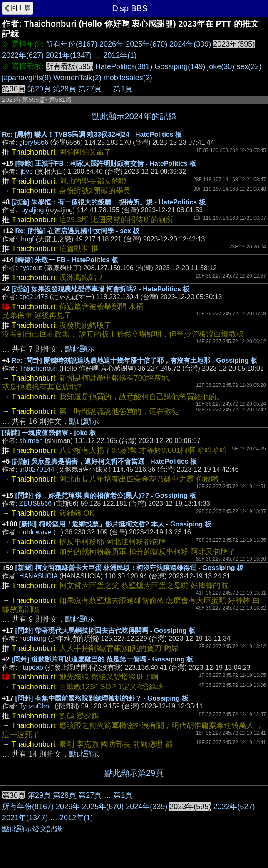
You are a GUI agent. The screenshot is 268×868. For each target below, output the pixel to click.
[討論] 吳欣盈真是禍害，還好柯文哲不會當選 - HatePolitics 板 (104, 461)
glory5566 (34, 142)
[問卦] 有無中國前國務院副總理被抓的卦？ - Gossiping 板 (102, 698)
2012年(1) (120, 55)
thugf (27, 239)
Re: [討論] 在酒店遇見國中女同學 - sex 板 (78, 231)
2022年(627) (23, 55)
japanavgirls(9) (27, 78)
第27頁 (90, 89)
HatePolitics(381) (124, 66)
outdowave (35, 532)
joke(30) (221, 66)
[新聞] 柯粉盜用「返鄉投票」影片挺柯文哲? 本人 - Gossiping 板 (115, 524)
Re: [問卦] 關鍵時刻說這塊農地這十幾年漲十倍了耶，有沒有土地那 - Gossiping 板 (134, 360)
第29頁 (39, 89)
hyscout (31, 268)
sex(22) (249, 66)
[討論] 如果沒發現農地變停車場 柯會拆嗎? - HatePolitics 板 (101, 289)
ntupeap (31, 668)
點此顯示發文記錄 (32, 829)
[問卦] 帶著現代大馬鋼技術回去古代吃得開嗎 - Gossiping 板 (105, 631)
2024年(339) (190, 44)
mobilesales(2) (128, 78)
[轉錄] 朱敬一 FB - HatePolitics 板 (67, 260)
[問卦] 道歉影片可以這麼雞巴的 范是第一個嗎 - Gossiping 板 (102, 659)
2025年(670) (146, 44)
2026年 (112, 44)
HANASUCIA (38, 576)
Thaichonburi (38, 368)
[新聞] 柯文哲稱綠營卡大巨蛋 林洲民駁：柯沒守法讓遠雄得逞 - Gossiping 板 (129, 568)
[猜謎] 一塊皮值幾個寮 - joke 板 (49, 433)
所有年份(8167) (72, 44)
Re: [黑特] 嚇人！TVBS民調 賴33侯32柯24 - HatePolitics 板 (92, 134)
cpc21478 (33, 297)
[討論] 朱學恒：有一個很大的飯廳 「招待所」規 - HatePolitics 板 (109, 202)
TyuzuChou (36, 706)
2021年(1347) (69, 55)
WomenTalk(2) (77, 78)
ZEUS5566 (35, 503)
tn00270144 (37, 469)
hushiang (33, 638)
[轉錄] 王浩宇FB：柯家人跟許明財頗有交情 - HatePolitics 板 (106, 164)
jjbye (26, 171)
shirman (31, 441)
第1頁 (123, 89)
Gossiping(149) (180, 66)
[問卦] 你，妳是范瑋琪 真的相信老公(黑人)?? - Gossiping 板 (106, 495)
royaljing (32, 210)
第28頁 (65, 89)
